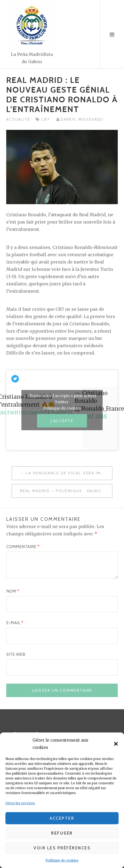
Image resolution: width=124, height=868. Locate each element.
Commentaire (23, 547)
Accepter (62, 818)
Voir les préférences (62, 848)
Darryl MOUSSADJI (82, 119)
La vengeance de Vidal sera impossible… (69, 473)
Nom (13, 591)
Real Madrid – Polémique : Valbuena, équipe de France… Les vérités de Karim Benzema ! (66, 491)
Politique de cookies (62, 860)
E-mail (15, 623)
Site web (16, 654)
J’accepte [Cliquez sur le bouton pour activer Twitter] (62, 421)
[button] (116, 744)
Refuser (62, 833)
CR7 (46, 119)
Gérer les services (20, 803)
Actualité (18, 119)
